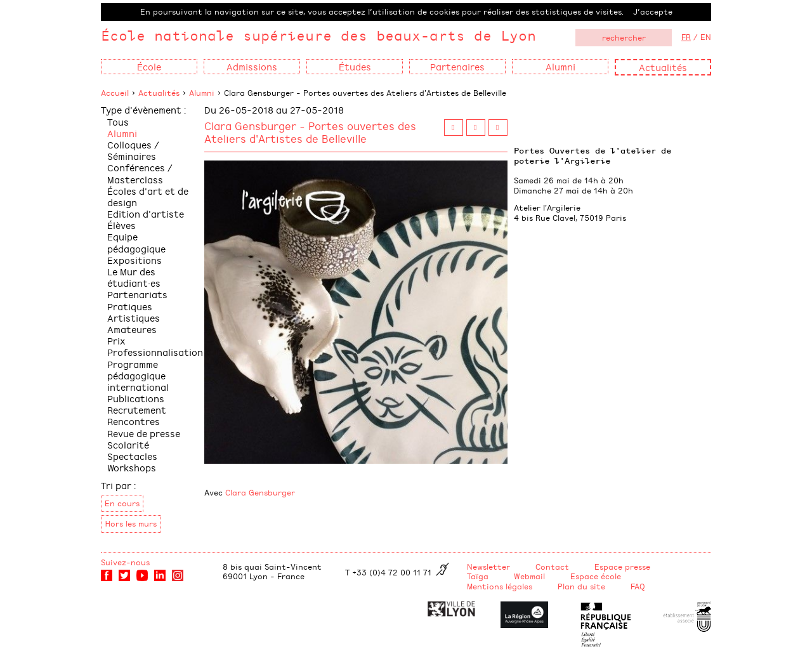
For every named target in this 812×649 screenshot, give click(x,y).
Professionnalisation (155, 352)
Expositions (134, 260)
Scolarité (128, 444)
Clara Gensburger (260, 492)
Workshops (132, 467)
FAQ (638, 586)
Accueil (115, 93)
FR (686, 37)
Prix (116, 340)
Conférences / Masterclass (140, 173)
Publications (136, 398)
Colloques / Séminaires (133, 150)
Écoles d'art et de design (148, 196)
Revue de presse (144, 433)
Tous (118, 121)
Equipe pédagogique (136, 242)
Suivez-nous (125, 562)
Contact (552, 567)
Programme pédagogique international (138, 375)
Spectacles (132, 456)
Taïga (478, 576)
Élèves (121, 225)
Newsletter (488, 567)
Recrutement (137, 410)
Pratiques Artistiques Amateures (134, 318)
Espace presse (622, 567)
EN (706, 37)
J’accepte (653, 11)
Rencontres (134, 421)
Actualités (663, 67)
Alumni (202, 93)
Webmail (529, 576)
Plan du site (581, 586)
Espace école (596, 576)
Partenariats (137, 294)
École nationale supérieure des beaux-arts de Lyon (318, 35)
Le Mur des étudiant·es (134, 277)
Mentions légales (500, 586)
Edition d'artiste (146, 213)
